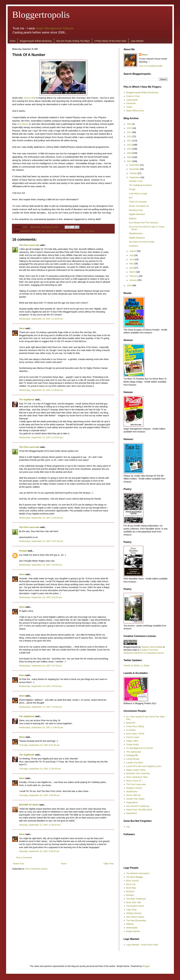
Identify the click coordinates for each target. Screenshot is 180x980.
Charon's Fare (133, 96)
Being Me (131, 723)
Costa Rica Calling (135, 726)
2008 (130, 157)
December (135, 165)
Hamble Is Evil (136, 181)
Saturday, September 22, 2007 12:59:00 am (40, 825)
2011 (130, 145)
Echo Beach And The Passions (144, 223)
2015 (130, 128)
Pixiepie (23, 551)
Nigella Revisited (137, 214)
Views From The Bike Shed (139, 810)
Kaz (128, 827)
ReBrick (130, 924)
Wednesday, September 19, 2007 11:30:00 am (41, 390)
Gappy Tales (132, 741)
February (134, 276)
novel (48, 231)
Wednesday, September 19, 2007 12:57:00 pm (41, 541)
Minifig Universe (134, 913)
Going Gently (133, 744)
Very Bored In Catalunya (138, 806)
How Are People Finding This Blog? (73, 41)
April (132, 268)
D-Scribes (131, 730)
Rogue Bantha (133, 931)
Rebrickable (132, 928)
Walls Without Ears (135, 111)
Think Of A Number (138, 202)
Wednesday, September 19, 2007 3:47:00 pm (40, 666)
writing (92, 231)
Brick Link (131, 884)
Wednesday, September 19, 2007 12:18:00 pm (41, 437)
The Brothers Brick (135, 906)
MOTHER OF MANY (29, 805)
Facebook (131, 103)
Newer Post (18, 864)
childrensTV (25, 231)
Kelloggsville (132, 755)
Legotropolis (132, 100)
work (86, 231)
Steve (25, 227)
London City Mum (135, 763)
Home (13, 41)
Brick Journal (132, 881)
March (133, 272)
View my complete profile (151, 66)
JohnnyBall (36, 231)
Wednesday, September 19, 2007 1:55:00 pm (40, 565)
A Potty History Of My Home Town (110, 41)
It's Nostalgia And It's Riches (140, 748)
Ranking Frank (136, 210)
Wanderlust (132, 813)
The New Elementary (136, 921)
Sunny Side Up (133, 795)
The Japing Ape (134, 752)
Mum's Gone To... (135, 781)
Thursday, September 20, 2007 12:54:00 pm (40, 769)
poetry (54, 231)
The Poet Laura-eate (29, 245)
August (133, 251)
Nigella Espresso (137, 238)
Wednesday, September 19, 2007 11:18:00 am (41, 319)
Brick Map (131, 888)
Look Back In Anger (138, 194)
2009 (130, 153)
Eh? (131, 198)
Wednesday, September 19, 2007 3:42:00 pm (40, 597)
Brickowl (130, 891)
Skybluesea (132, 791)
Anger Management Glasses (55, 28)
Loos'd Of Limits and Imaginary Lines (144, 766)
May (132, 264)
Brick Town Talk (134, 902)
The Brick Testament (136, 899)
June (132, 259)
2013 (130, 136)
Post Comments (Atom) (36, 869)
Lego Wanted (137, 41)
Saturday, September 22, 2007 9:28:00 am (39, 851)
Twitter (129, 107)
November (135, 169)
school (71, 231)
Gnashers (134, 246)
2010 (130, 149)
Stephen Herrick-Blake (152, 647)
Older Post (109, 864)
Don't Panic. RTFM (135, 734)
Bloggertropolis (41, 15)
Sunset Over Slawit (135, 799)
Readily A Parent (134, 788)
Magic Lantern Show (136, 770)
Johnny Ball (29, 98)
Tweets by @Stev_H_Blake (137, 666)
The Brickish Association (138, 873)
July (132, 255)
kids (43, 231)
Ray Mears (23, 124)
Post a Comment (24, 858)
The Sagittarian (27, 400)
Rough (132, 189)
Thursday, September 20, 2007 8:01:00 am (39, 745)
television (78, 231)
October (133, 173)
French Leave (133, 737)
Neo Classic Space (135, 917)
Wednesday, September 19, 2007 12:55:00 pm (41, 518)
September (135, 177)
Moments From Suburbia (138, 773)
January (133, 280)
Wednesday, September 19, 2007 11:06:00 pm (41, 727)
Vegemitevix (132, 802)
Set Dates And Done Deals (142, 242)
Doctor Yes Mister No (139, 206)
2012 (130, 141)
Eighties (133, 218)
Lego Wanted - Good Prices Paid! (142, 945)
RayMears (62, 231)
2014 (130, 132)
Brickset (130, 895)
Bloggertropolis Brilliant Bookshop (36, 41)
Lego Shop (131, 910)
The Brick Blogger (135, 877)
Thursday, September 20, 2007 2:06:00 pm (39, 795)
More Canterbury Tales (137, 777)
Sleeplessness (136, 233)
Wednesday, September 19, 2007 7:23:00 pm (40, 707)
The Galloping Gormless (140, 185)
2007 (130, 161)
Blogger (146, 966)
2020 (130, 124)
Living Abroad (133, 759)
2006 (130, 285)
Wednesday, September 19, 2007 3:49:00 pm (40, 686)
